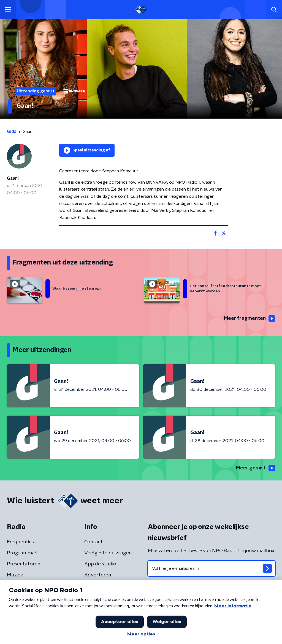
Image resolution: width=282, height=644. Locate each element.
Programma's (22, 553)
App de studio (100, 564)
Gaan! (13, 178)
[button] (8, 10)
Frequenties (20, 542)
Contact (93, 542)
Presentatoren (24, 564)
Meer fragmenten (250, 319)
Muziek (15, 575)
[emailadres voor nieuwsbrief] (211, 568)
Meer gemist (256, 468)
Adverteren (98, 575)
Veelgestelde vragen (108, 553)
